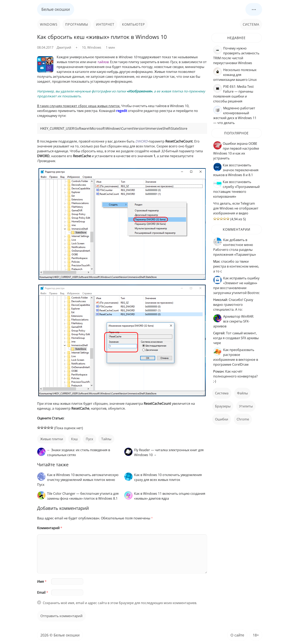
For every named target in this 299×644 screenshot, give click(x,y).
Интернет (105, 24)
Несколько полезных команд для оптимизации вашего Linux (235, 75)
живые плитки (52, 439)
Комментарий (50, 528)
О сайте (237, 635)
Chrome (243, 419)
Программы (77, 24)
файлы (242, 393)
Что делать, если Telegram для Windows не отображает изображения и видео (236, 208)
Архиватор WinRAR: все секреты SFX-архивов (234, 321)
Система (251, 24)
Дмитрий (64, 47)
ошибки (222, 419)
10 (84, 47)
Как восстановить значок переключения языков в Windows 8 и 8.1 (236, 170)
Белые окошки (56, 9)
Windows (49, 24)
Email (43, 592)
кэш (74, 439)
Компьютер (134, 24)
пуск (89, 439)
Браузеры (223, 406)
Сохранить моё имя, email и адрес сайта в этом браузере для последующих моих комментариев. (120, 603)
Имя (42, 581)
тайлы (106, 439)
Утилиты (246, 406)
